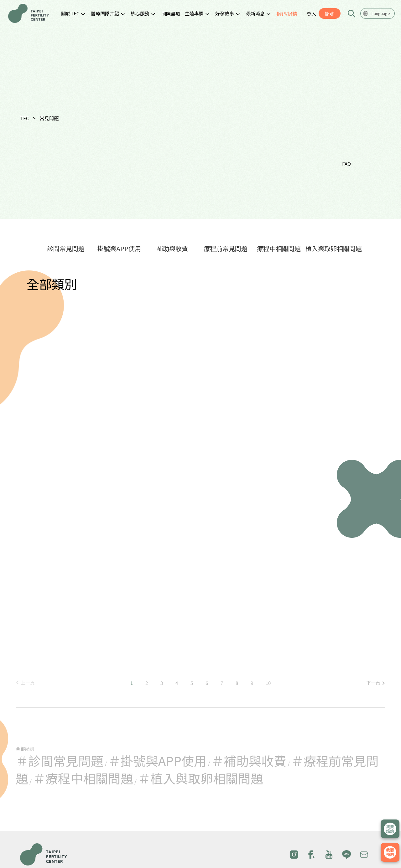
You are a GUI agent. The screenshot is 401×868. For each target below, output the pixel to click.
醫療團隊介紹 (105, 13)
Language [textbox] (381, 13)
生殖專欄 (194, 13)
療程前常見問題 (226, 248)
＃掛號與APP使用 (157, 761)
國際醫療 (171, 14)
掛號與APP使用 (119, 248)
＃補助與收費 (249, 761)
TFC (24, 118)
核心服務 (140, 13)
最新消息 (255, 13)
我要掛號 (390, 852)
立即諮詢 (390, 829)
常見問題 (49, 118)
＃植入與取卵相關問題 (200, 778)
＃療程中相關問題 (83, 778)
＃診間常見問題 (60, 761)
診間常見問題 (66, 248)
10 (268, 683)
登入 (311, 14)
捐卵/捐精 (287, 14)
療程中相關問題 (279, 248)
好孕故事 (225, 13)
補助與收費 (172, 248)
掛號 (330, 14)
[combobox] (378, 13)
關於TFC (70, 13)
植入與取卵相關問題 (334, 248)
